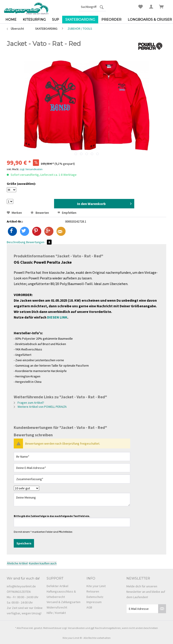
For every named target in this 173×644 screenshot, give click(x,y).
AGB (89, 607)
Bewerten (40, 213)
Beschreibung (16, 242)
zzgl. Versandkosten (31, 169)
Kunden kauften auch (43, 563)
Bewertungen (39, 242)
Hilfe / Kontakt (56, 613)
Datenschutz (95, 597)
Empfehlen (67, 213)
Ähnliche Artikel (17, 563)
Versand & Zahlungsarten (64, 602)
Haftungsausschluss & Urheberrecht (61, 594)
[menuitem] (92, 7)
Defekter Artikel (57, 586)
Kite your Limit (96, 586)
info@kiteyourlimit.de (21, 586)
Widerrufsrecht (57, 607)
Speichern (24, 543)
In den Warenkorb (104, 203)
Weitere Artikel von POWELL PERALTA (40, 407)
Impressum (94, 602)
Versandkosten (76, 628)
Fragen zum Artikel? (29, 403)
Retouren (93, 591)
